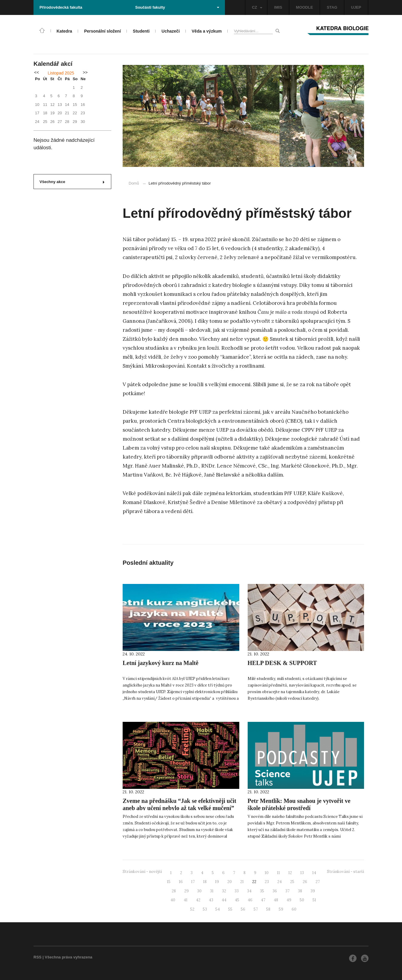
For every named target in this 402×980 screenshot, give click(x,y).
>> (85, 72)
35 (262, 891)
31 (212, 891)
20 (230, 882)
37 (287, 891)
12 (290, 873)
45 (237, 900)
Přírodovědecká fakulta (61, 7)
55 (230, 909)
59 (281, 909)
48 (276, 900)
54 (218, 909)
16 (181, 882)
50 (302, 900)
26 (305, 882)
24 (280, 882)
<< (36, 72)
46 (250, 900)
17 (193, 882)
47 (263, 900)
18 (205, 882)
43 (211, 900)
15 (169, 882)
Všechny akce (72, 182)
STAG (332, 7)
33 (237, 891)
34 (249, 891)
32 (224, 891)
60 (294, 909)
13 (302, 873)
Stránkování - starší (345, 872)
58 (268, 909)
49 (289, 900)
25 (292, 882)
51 (314, 900)
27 (318, 882)
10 (267, 873)
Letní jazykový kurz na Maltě (160, 663)
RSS (38, 957)
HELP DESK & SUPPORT (282, 663)
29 (186, 891)
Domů (134, 183)
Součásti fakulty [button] (177, 7)
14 (314, 873)
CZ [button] (257, 7)
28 (174, 891)
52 (192, 909)
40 (173, 900)
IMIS (278, 7)
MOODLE (304, 7)
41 (186, 900)
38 (300, 891)
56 (243, 909)
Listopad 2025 (61, 73)
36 (275, 891)
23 (267, 882)
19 (217, 882)
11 (278, 873)
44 (224, 900)
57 (256, 909)
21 (242, 882)
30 (199, 891)
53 (205, 909)
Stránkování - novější (142, 872)
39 (313, 891)
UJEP (356, 7)
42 (198, 900)
